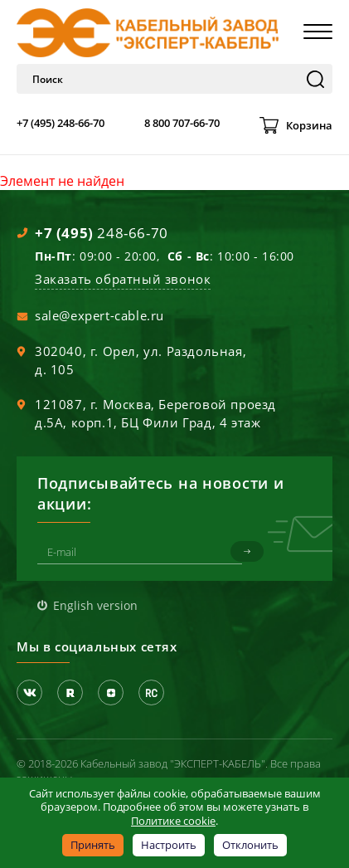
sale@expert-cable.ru (99, 315)
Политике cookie (173, 821)
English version (95, 605)
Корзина (309, 125)
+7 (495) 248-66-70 (61, 123)
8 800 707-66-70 (182, 123)
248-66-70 (102, 233)
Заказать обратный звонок (123, 279)
